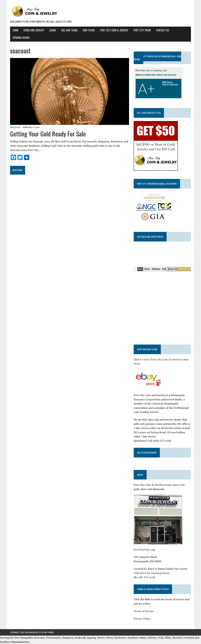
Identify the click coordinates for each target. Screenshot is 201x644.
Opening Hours (21, 38)
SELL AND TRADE (69, 30)
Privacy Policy (142, 619)
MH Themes (49, 632)
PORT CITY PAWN (142, 30)
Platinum (156, 269)
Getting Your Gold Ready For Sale (48, 134)
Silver (147, 269)
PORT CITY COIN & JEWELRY (114, 30)
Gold (140, 269)
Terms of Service (144, 611)
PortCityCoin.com (144, 550)
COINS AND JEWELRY (34, 30)
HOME (15, 30)
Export (172, 269)
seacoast (15, 127)
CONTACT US (162, 30)
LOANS (53, 30)
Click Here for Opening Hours (151, 573)
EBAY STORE (89, 30)
